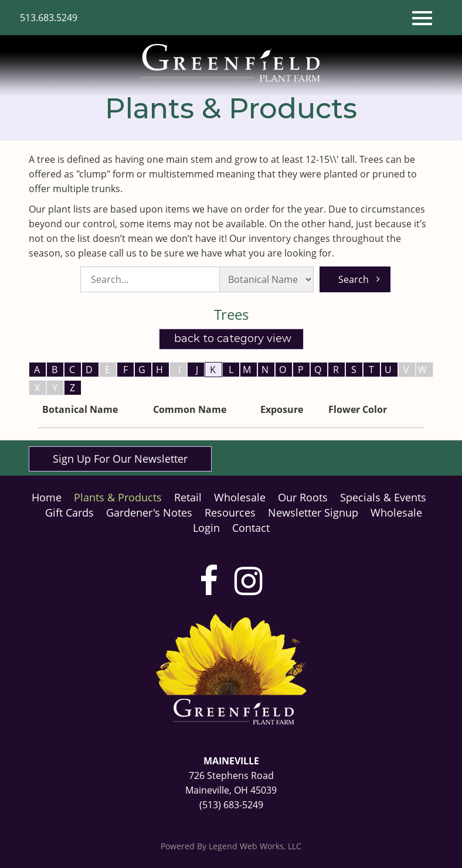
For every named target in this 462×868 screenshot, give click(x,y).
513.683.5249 (49, 18)
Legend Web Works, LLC (255, 846)
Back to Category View (231, 339)
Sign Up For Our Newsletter (120, 459)
